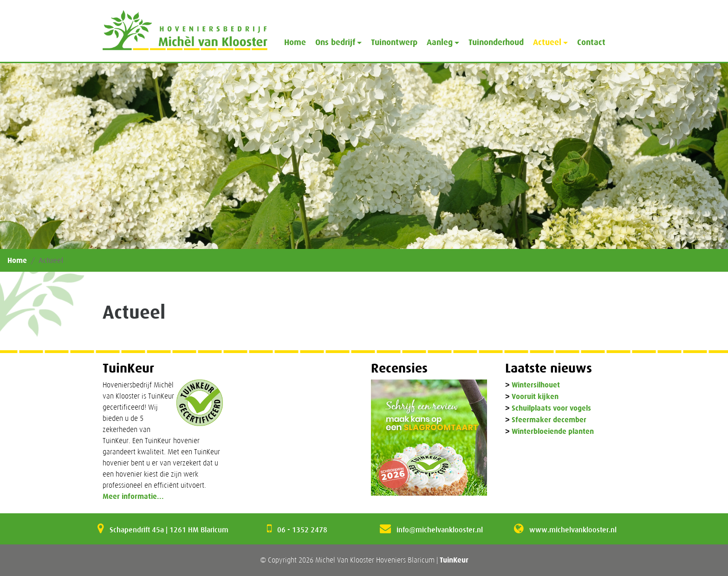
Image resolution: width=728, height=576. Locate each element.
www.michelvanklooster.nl (573, 530)
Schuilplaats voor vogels (551, 409)
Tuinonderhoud (496, 42)
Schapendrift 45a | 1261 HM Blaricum (169, 530)
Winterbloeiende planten (553, 432)
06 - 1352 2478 (302, 530)
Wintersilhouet (536, 385)
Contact (591, 42)
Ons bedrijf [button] (335, 42)
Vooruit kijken (535, 397)
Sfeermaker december (549, 420)
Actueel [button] (547, 42)
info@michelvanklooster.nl (440, 530)
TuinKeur (454, 560)
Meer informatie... (133, 496)
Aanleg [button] (440, 42)
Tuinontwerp (394, 42)
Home (295, 42)
